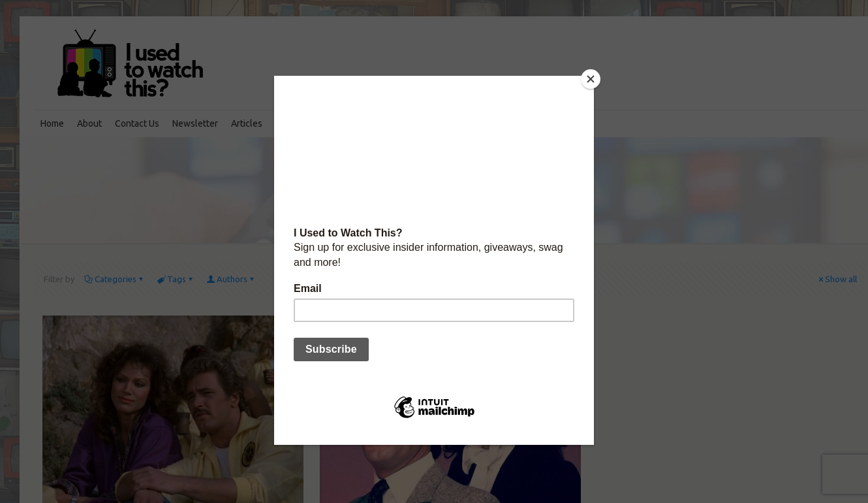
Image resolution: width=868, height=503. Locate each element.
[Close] (591, 79)
